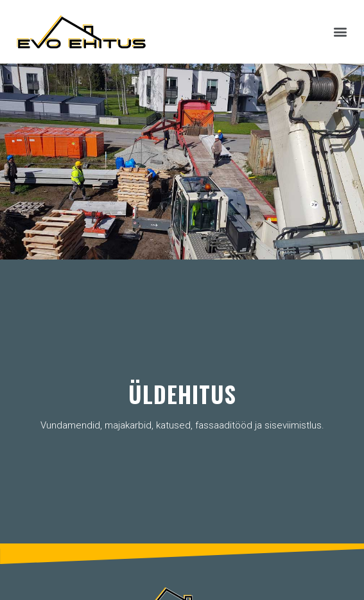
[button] (341, 32)
